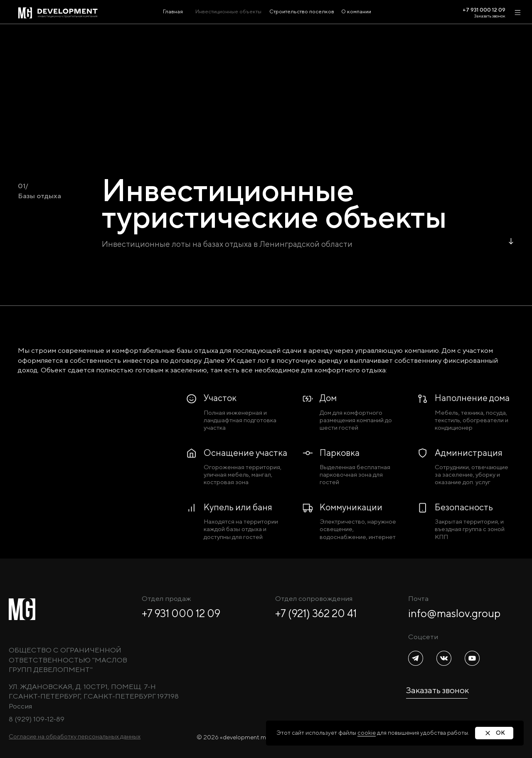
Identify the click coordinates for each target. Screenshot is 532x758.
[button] (75, 736)
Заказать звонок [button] (490, 16)
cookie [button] (367, 733)
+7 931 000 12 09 (181, 613)
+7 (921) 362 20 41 (316, 613)
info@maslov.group (454, 613)
